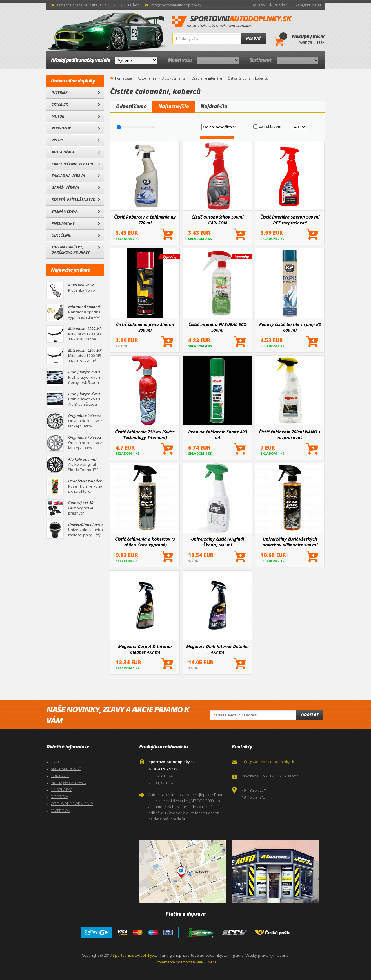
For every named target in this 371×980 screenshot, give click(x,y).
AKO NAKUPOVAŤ (66, 769)
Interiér (60, 92)
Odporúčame (131, 106)
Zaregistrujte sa (308, 5)
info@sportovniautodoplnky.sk (176, 5)
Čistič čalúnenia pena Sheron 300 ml (145, 327)
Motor (58, 116)
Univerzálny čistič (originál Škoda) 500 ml (218, 542)
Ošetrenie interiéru (207, 78)
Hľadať (253, 38)
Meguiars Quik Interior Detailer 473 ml (218, 649)
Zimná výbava (65, 211)
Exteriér (60, 104)
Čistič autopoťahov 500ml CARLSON (218, 220)
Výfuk (57, 140)
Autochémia (63, 152)
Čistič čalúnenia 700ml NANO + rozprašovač (290, 434)
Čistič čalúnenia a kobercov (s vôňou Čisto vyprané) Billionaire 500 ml (145, 542)
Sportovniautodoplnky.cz (135, 955)
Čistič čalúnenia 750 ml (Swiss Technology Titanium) (145, 434)
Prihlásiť (280, 5)
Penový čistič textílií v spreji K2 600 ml (290, 327)
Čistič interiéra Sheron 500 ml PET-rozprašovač (290, 220)
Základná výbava (68, 176)
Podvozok (61, 128)
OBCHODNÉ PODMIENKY (72, 804)
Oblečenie (61, 235)
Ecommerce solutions (173, 962)
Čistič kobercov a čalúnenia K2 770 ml (145, 220)
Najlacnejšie (174, 106)
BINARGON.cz (205, 962)
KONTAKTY (60, 776)
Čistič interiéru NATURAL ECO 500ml (218, 327)
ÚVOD (56, 762)
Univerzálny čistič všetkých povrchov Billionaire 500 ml (290, 542)
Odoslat (310, 715)
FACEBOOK (60, 811)
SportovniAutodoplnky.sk (232, 22)
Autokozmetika (174, 78)
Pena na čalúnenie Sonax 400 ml (218, 434)
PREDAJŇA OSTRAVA (68, 783)
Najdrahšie (214, 106)
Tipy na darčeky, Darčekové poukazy (71, 250)
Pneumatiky (63, 223)
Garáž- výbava (65, 187)
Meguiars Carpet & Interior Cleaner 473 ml (145, 649)
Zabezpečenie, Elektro (73, 164)
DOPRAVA (59, 797)
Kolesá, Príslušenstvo (73, 199)
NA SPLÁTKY (61, 790)
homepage (123, 78)
